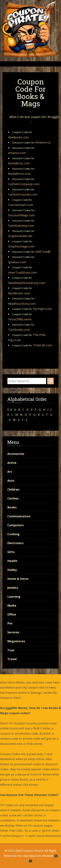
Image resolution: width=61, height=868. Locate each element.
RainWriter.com (19, 293)
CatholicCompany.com (24, 184)
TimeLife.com (43, 345)
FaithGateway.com (21, 226)
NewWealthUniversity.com (27, 283)
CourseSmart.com (21, 205)
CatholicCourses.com (23, 194)
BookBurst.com (19, 163)
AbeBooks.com (18, 137)
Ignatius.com (17, 262)
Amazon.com (17, 153)
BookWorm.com (19, 174)
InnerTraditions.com (22, 272)
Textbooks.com (19, 330)
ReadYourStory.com (22, 304)
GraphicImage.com (21, 246)
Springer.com (42, 309)
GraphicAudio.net (20, 236)
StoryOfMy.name (20, 319)
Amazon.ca (43, 142)
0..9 (10, 410)
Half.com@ (43, 252)
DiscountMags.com (21, 215)
